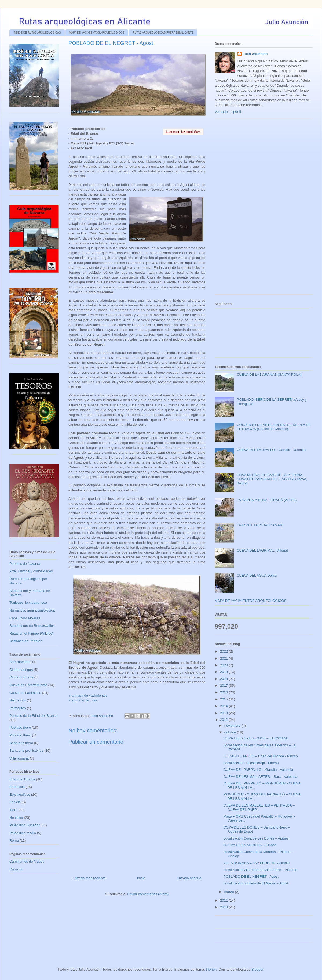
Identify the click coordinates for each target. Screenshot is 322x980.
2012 (224, 720)
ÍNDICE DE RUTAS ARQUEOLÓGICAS (37, 33)
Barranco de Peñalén (26, 641)
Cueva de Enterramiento (28, 685)
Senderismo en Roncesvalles (32, 626)
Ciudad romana (21, 677)
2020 (224, 665)
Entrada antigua (189, 878)
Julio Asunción (255, 54)
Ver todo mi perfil (228, 112)
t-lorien (211, 969)
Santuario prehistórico (26, 751)
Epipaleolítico (20, 795)
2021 (224, 658)
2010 (224, 907)
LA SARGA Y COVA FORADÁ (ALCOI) (267, 500)
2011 (224, 900)
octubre (231, 732)
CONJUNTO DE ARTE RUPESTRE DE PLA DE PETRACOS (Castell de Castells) (274, 427)
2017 (224, 686)
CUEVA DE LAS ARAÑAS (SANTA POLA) (269, 375)
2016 (224, 692)
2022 (224, 651)
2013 (224, 713)
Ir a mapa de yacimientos (88, 695)
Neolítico (16, 818)
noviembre (233, 726)
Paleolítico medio (23, 833)
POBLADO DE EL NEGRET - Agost (251, 876)
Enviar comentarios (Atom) (148, 894)
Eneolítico (17, 787)
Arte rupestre (19, 662)
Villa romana (19, 758)
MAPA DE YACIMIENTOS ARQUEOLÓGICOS (97, 33)
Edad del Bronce (22, 779)
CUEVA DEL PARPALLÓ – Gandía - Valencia (271, 450)
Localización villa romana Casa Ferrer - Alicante (260, 870)
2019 (224, 672)
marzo (230, 892)
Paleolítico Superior (25, 825)
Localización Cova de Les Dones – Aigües (256, 838)
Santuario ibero (21, 743)
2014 (224, 706)
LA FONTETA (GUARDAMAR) (260, 525)
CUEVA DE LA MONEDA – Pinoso (250, 845)
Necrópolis (18, 700)
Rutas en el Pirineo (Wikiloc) (31, 633)
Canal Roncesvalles (25, 618)
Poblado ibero (20, 727)
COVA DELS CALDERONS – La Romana (255, 738)
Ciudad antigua (21, 670)
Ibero (13, 810)
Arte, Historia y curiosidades (31, 571)
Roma (14, 840)
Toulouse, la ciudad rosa (28, 603)
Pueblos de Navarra (25, 564)
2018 (224, 679)
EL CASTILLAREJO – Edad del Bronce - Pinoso (260, 756)
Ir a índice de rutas (83, 700)
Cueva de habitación (25, 693)
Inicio (141, 878)
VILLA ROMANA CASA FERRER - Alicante (256, 863)
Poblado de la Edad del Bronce (33, 716)
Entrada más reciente (89, 878)
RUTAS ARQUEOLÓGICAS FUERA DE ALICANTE (163, 33)
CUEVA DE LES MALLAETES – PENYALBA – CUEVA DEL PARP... (259, 807)
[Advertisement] (255, 208)
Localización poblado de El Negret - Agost (256, 883)
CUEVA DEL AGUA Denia (257, 575)
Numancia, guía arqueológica (32, 610)
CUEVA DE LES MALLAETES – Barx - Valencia (260, 777)
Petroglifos (18, 708)
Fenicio (15, 802)
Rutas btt (16, 869)
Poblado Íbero (20, 735)
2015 (224, 699)
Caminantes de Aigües (27, 861)
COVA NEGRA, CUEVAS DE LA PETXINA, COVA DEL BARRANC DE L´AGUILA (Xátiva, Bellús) (272, 479)
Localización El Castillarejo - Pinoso (251, 763)
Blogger (257, 969)
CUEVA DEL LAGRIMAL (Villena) (262, 550)
